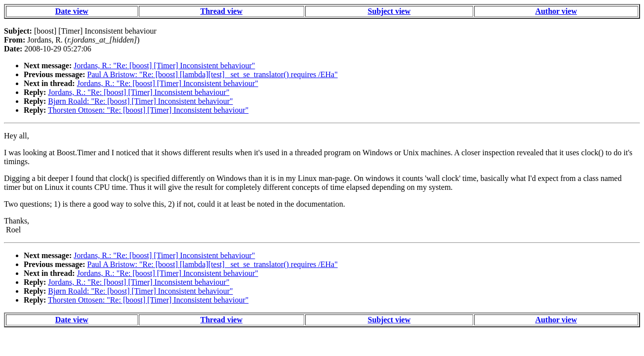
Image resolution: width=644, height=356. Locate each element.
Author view (556, 11)
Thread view (221, 11)
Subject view (389, 11)
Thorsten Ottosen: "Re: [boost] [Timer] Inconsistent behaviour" (148, 110)
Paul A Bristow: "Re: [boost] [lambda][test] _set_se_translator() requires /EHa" (213, 74)
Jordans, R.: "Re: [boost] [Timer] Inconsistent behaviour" (164, 66)
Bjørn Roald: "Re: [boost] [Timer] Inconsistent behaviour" (140, 101)
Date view (72, 11)
